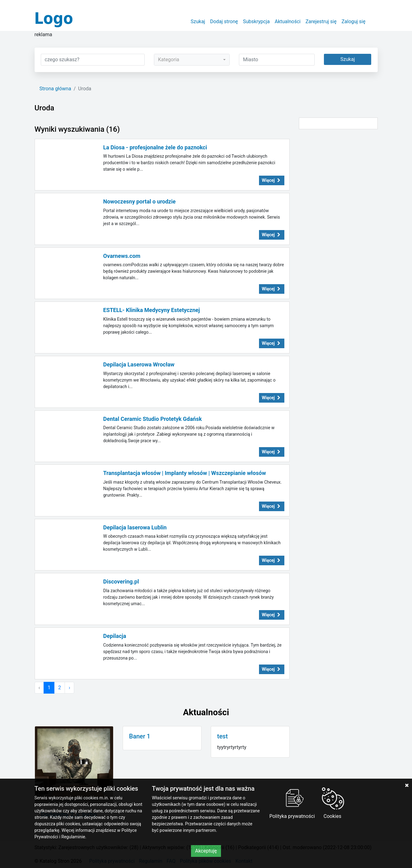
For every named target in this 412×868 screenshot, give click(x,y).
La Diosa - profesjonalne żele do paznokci (155, 147)
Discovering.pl (121, 582)
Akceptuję (206, 851)
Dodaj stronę (224, 21)
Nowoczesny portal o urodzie (139, 201)
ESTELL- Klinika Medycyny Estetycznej (152, 310)
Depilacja (115, 636)
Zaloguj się (354, 21)
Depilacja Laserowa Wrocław (139, 364)
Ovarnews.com (122, 256)
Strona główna (55, 89)
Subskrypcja (256, 21)
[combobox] (192, 60)
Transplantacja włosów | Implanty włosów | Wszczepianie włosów (185, 473)
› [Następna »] (69, 688)
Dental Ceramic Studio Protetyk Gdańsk (153, 419)
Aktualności (288, 21)
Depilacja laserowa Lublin (135, 527)
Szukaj (198, 21)
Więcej (272, 180)
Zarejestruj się (321, 21)
